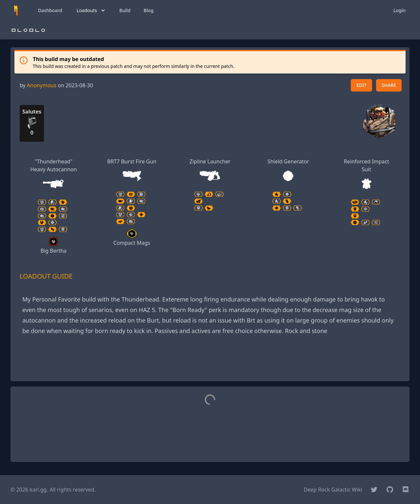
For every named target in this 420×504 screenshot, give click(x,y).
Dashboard (50, 10)
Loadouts (91, 10)
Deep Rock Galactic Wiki (333, 490)
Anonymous (42, 85)
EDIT (361, 85)
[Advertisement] (210, 361)
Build (125, 10)
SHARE (389, 85)
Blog (149, 10)
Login (399, 10)
